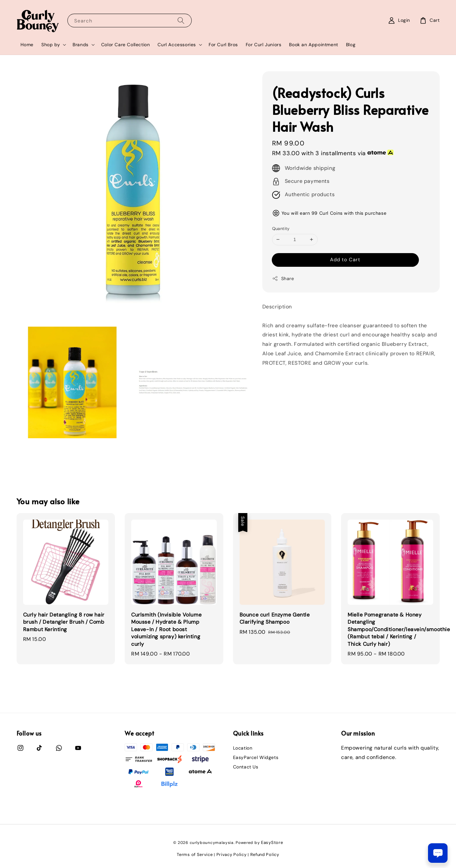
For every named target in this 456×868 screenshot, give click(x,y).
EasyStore (272, 842)
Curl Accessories (177, 45)
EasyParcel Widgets (256, 757)
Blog (351, 45)
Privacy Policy (232, 854)
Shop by (51, 45)
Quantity (281, 229)
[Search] (181, 20)
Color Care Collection (126, 45)
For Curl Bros (223, 45)
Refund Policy (265, 854)
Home (27, 45)
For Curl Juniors (264, 45)
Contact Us (246, 767)
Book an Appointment (313, 45)
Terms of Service (195, 854)
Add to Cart (345, 260)
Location (243, 748)
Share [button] (283, 279)
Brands (81, 45)
